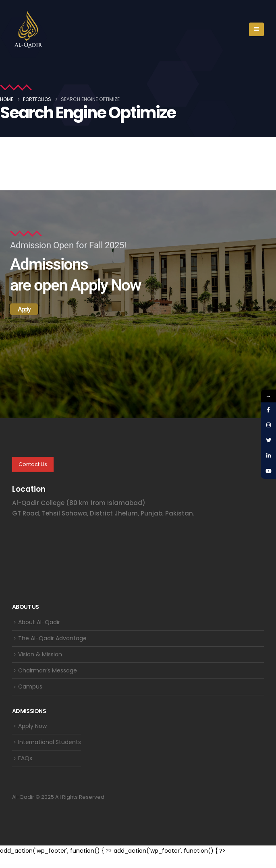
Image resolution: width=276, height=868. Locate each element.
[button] (256, 29)
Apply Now (32, 726)
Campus (30, 687)
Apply (24, 309)
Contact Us (33, 464)
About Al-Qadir (39, 622)
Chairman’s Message (48, 670)
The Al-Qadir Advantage (52, 638)
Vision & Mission (40, 654)
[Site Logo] (28, 29)
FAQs (25, 758)
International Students (50, 742)
